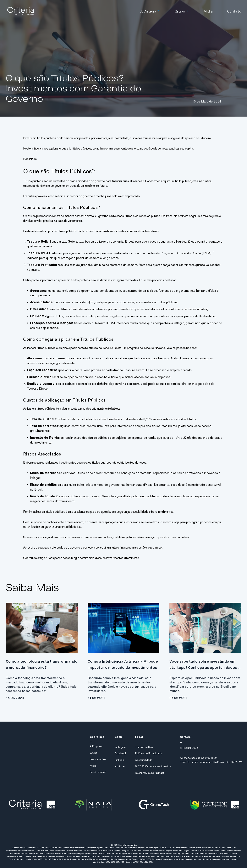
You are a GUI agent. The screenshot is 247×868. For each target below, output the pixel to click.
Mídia (208, 11)
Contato (234, 11)
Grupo (180, 11)
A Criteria (148, 11)
